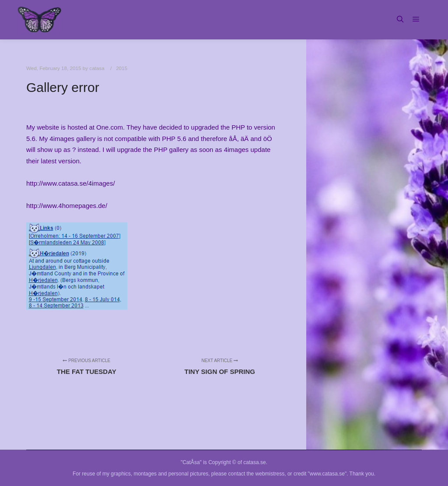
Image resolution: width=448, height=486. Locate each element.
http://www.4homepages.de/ (67, 206)
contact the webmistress (257, 474)
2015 (122, 68)
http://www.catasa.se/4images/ (71, 183)
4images (236, 150)
